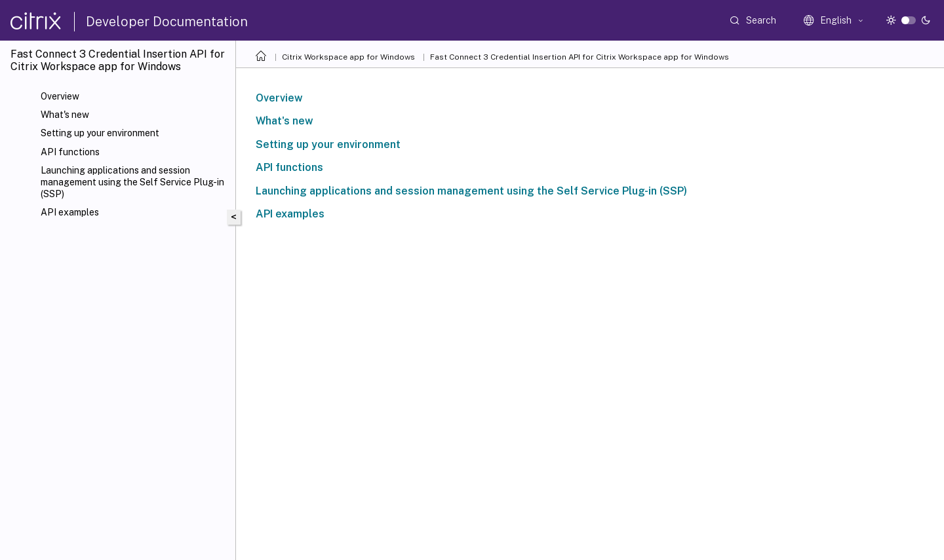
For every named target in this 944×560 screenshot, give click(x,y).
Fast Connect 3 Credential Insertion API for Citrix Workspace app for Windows (580, 57)
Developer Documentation (167, 22)
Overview (60, 96)
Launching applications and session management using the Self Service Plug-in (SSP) (132, 182)
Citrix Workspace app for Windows (348, 57)
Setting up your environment (100, 133)
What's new (65, 115)
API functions (70, 152)
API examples (70, 212)
